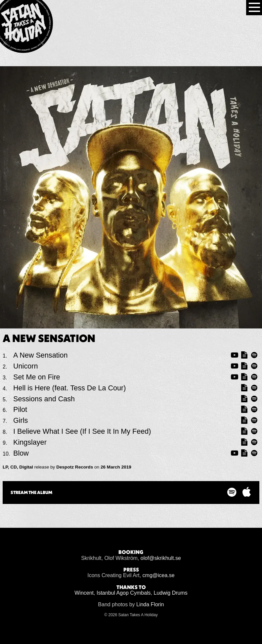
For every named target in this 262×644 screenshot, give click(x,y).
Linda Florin (150, 604)
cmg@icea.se (159, 575)
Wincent (84, 593)
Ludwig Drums (171, 593)
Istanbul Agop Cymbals (124, 593)
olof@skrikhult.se (161, 558)
